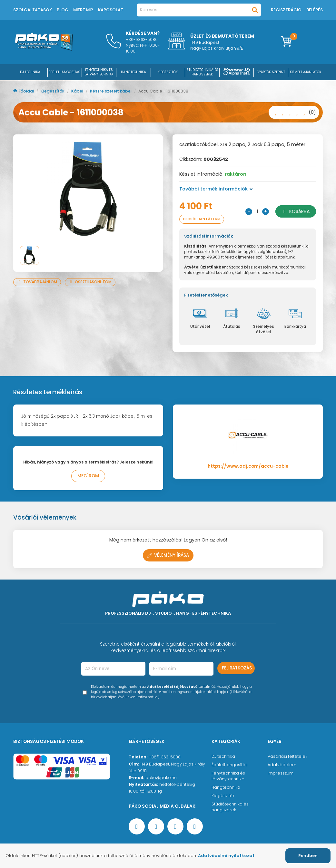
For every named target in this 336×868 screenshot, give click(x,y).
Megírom (88, 476)
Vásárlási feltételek (287, 756)
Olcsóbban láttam (202, 219)
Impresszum (281, 773)
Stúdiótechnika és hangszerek (230, 807)
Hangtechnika (226, 787)
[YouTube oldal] (156, 826)
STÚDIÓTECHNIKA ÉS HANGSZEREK (202, 72)
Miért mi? (83, 10)
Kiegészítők (53, 91)
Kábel (78, 91)
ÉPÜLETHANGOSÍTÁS (64, 72)
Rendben (308, 856)
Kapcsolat (111, 10)
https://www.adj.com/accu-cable (248, 466)
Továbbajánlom (37, 282)
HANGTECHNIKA (133, 72)
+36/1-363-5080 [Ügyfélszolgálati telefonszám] (165, 757)
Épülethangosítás (230, 765)
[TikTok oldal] (195, 826)
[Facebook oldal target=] (137, 826)
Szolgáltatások (33, 10)
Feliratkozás (237, 668)
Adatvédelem (282, 765)
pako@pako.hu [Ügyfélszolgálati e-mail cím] (161, 778)
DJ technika (223, 756)
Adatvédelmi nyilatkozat (226, 856)
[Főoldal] (44, 49)
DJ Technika (30, 72)
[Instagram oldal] (175, 826)
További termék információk (216, 189)
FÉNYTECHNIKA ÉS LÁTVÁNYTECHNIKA (99, 72)
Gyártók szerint (271, 72)
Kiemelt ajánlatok (306, 72)
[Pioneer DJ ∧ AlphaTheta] (237, 72)
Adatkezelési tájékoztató (172, 687)
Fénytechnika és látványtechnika (228, 776)
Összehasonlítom (90, 282)
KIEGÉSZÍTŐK (168, 72)
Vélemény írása (168, 555)
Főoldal (24, 91)
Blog (63, 10)
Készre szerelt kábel (111, 91)
